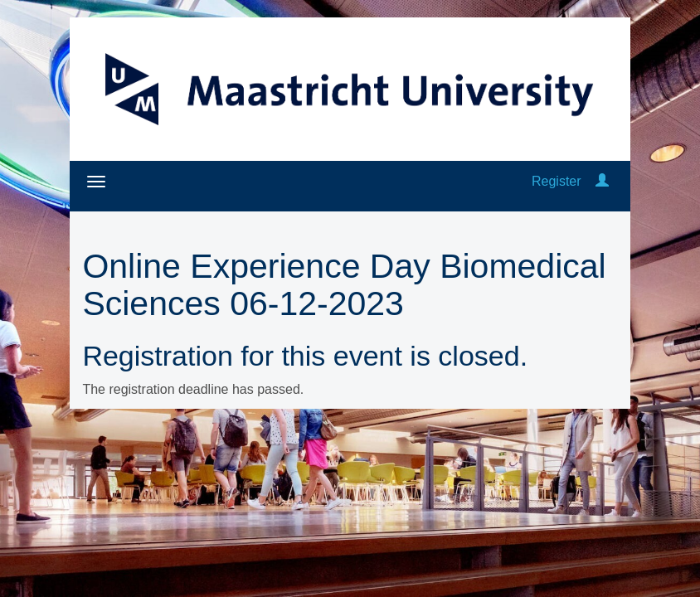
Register (557, 181)
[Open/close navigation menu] (96, 182)
